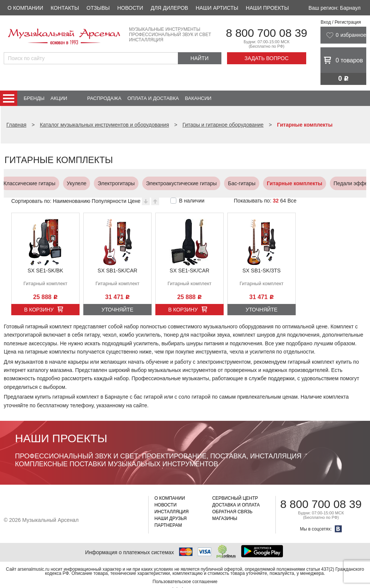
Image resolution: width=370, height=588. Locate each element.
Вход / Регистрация (341, 22)
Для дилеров (169, 8)
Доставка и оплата (236, 505)
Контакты (65, 8)
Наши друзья (170, 518)
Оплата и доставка (153, 98)
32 (276, 201)
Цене (134, 201)
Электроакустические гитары (60, 183)
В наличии (192, 201)
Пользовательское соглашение (185, 582)
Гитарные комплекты (174, 183)
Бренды (34, 98)
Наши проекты (267, 8)
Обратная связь (232, 512)
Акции (59, 98)
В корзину (39, 310)
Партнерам (168, 525)
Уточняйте (118, 310)
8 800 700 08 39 (267, 33)
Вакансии (198, 98)
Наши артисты (217, 8)
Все (292, 201)
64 (283, 201)
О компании (25, 8)
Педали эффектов (235, 183)
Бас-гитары (121, 183)
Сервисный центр (235, 498)
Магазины (225, 518)
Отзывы (98, 8)
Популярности (109, 201)
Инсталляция (171, 512)
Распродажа (104, 98)
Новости (130, 8)
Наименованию (72, 201)
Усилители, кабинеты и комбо (305, 183)
